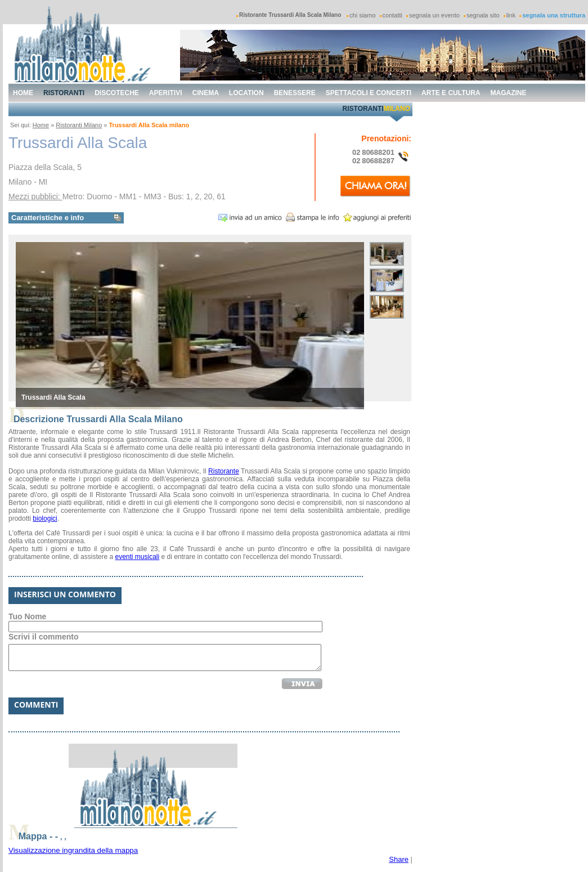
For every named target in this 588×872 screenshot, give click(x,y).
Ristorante (224, 471)
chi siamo (362, 15)
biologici (45, 518)
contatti (392, 15)
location (246, 93)
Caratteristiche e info (48, 218)
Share (399, 859)
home (23, 93)
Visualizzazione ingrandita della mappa (73, 850)
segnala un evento (434, 15)
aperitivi (166, 93)
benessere (295, 93)
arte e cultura (451, 93)
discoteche (117, 93)
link (511, 15)
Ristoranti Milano (79, 125)
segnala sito (483, 15)
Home (41, 125)
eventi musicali (137, 557)
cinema (206, 93)
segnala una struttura (554, 15)
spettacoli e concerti (369, 93)
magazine (509, 93)
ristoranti (64, 93)
